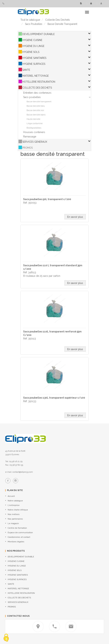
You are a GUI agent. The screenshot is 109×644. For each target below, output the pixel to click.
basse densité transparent (62, 24)
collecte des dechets (58, 20)
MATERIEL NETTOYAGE (36, 76)
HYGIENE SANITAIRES (34, 58)
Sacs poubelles (32, 97)
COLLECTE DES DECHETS (37, 88)
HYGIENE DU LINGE (33, 46)
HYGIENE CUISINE (32, 40)
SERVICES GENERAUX (35, 142)
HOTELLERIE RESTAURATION (39, 82)
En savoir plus (75, 217)
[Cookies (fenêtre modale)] (6, 638)
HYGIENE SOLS (31, 52)
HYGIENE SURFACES (34, 64)
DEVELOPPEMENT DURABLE (39, 34)
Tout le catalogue (30, 20)
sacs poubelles (34, 24)
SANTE (26, 70)
